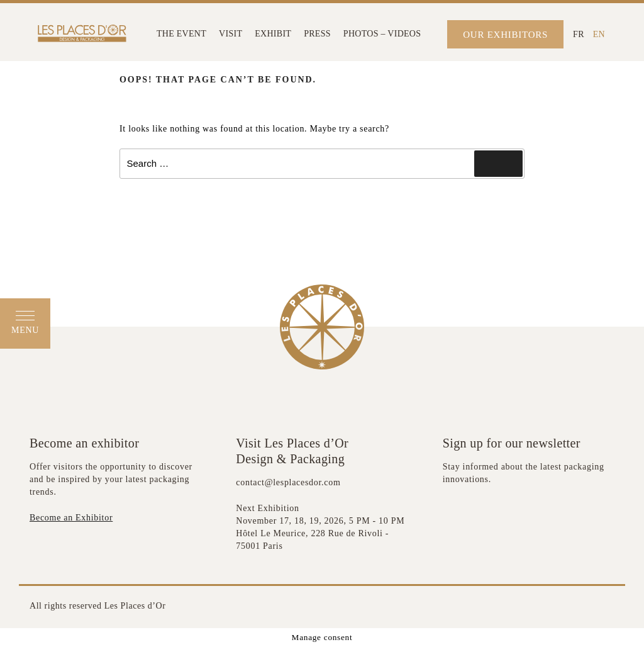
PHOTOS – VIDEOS (382, 34)
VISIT (230, 34)
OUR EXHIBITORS (505, 35)
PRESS (317, 34)
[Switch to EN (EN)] (599, 34)
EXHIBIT (273, 34)
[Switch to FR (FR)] (579, 34)
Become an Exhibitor (71, 518)
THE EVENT (181, 34)
